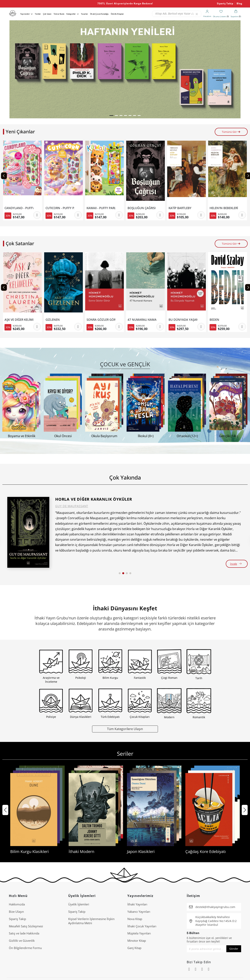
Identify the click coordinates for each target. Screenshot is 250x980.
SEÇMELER (12, 320)
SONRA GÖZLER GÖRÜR (142, 320)
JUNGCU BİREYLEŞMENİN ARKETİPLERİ (19, 208)
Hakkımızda (17, 904)
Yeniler (38, 14)
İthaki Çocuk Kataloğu (99, 14)
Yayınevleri (25, 14)
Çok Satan (47, 14)
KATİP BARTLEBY (221, 208)
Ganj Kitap (134, 948)
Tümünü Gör (231, 132)
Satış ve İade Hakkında (24, 933)
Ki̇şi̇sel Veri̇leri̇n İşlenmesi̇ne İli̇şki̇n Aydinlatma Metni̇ (91, 921)
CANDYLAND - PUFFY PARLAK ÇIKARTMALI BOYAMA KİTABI (60, 208)
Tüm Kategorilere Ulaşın (125, 729)
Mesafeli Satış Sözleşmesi (26, 926)
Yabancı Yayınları (139, 912)
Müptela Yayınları (139, 933)
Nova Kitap (135, 919)
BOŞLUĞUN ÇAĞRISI (183, 208)
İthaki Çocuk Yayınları (142, 926)
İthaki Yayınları (137, 904)
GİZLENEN (94, 320)
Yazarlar (84, 14)
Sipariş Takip (225, 4)
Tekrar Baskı (59, 14)
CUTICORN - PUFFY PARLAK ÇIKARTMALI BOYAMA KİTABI (101, 208)
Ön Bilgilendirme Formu (25, 948)
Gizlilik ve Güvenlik (22, 941)
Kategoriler (71, 14)
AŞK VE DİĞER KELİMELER (60, 320)
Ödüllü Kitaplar (117, 14)
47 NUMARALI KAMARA (183, 320)
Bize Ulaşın (16, 912)
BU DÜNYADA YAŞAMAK (224, 320)
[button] (111, 115)
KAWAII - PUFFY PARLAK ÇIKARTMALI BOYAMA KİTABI (142, 208)
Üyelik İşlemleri (79, 904)
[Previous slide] (4, 176)
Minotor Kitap (137, 941)
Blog (239, 4)
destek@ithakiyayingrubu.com (215, 907)
